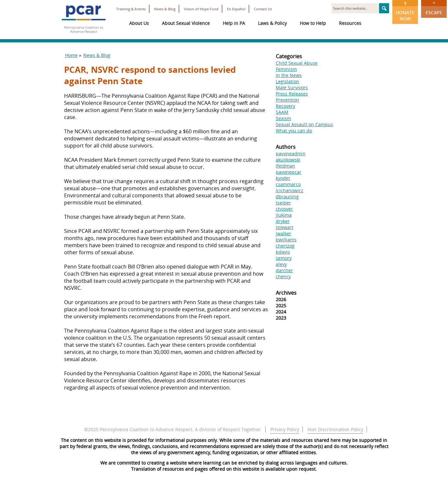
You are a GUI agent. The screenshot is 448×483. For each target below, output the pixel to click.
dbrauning (287, 197)
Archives (286, 293)
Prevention (287, 100)
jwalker (284, 233)
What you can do (294, 131)
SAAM (282, 112)
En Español (236, 9)
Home (71, 55)
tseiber (283, 203)
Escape (434, 8)
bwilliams (286, 240)
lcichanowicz (290, 190)
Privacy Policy (285, 429)
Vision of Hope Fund (201, 9)
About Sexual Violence (186, 23)
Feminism (286, 69)
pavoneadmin (291, 154)
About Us (139, 23)
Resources (350, 23)
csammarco (288, 184)
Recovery (286, 106)
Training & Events (131, 9)
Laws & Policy (272, 23)
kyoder (283, 178)
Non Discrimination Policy (335, 429)
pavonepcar (289, 172)
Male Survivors (292, 88)
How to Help (313, 23)
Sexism (283, 118)
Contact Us (263, 9)
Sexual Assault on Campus (304, 124)
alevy (281, 264)
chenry (283, 276)
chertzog (285, 246)
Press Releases (292, 94)
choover (284, 209)
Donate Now (405, 11)
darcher (284, 270)
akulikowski (288, 160)
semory (284, 258)
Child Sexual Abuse (297, 63)
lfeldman (286, 166)
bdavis (283, 252)
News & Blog (165, 9)
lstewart (285, 227)
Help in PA (234, 23)
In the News (289, 75)
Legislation (287, 81)
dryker (283, 221)
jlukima (284, 215)
